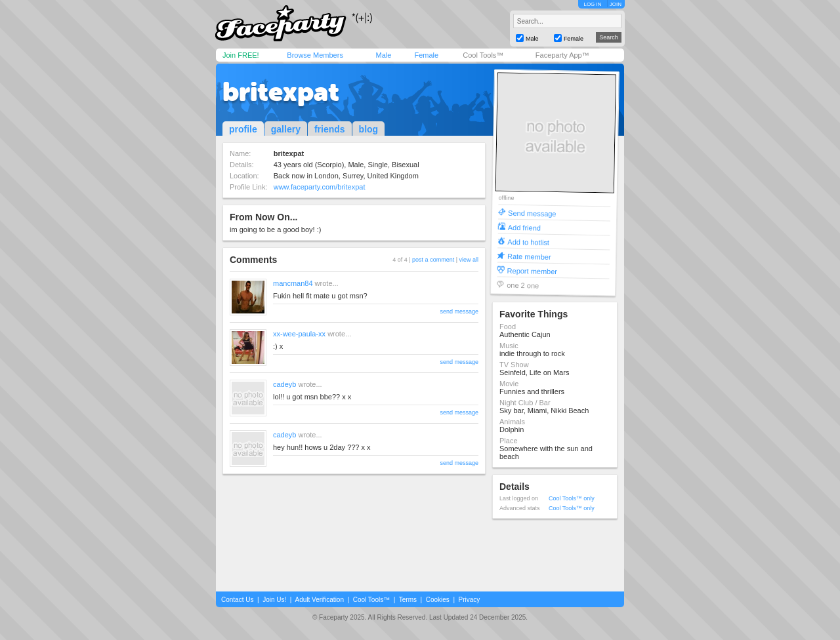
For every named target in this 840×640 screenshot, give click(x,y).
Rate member (529, 256)
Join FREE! (241, 55)
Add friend (524, 227)
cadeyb (284, 384)
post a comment (433, 260)
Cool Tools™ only (572, 498)
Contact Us (237, 600)
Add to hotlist (528, 242)
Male (383, 55)
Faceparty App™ (562, 55)
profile (243, 129)
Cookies (438, 600)
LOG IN (592, 4)
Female (426, 55)
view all (469, 260)
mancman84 (293, 283)
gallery (286, 129)
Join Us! (274, 600)
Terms (408, 600)
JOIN (616, 4)
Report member (533, 270)
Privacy (470, 600)
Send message (532, 213)
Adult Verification (319, 600)
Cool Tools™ (483, 55)
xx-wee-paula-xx (299, 334)
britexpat (281, 92)
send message (459, 311)
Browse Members (315, 55)
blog (369, 129)
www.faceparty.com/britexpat (320, 187)
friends (330, 129)
